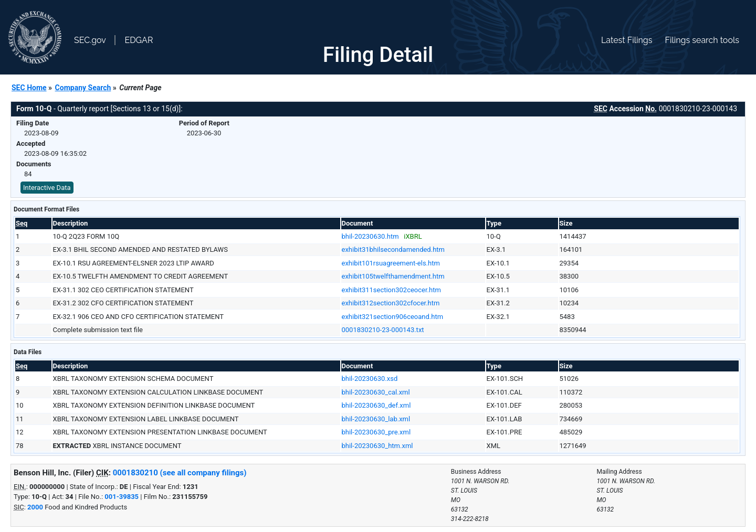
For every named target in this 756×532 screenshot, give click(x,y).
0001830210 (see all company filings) (180, 473)
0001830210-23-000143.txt (383, 330)
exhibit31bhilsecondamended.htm (393, 249)
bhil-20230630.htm (370, 236)
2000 (35, 507)
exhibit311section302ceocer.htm (391, 290)
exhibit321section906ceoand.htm (393, 317)
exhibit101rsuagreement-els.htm (391, 263)
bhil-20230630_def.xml (376, 405)
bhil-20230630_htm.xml (377, 446)
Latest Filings (627, 40)
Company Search (83, 88)
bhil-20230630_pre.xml (376, 432)
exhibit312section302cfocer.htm (391, 303)
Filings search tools (702, 40)
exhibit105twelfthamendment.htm (393, 276)
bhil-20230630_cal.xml (376, 392)
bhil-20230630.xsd (370, 379)
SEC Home (29, 88)
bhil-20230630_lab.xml (376, 419)
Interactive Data (47, 188)
